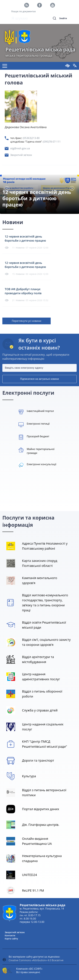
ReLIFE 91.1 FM (33, 890)
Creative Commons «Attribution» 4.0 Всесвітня (36, 960)
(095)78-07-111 (52, 142)
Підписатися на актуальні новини (39, 379)
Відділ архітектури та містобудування (38, 659)
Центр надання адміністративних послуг (41, 677)
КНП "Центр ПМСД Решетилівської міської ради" (45, 744)
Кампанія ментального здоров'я (40, 580)
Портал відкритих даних (41, 809)
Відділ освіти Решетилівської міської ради (44, 625)
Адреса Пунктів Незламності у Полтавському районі (45, 546)
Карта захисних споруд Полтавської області (40, 563)
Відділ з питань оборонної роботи (42, 694)
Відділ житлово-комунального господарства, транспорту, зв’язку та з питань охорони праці (45, 603)
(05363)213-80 (31, 138)
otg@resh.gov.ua (20, 148)
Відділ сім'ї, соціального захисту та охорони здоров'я (46, 642)
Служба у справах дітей (40, 710)
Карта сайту (11, 939)
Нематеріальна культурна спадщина (42, 858)
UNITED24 (30, 875)
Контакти (10, 935)
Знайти (63, 18)
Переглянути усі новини (27, 321)
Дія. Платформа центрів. (41, 825)
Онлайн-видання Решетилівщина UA (37, 841)
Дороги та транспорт (38, 760)
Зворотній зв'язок (21, 155)
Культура (29, 776)
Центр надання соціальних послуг (43, 727)
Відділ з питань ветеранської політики (44, 793)
